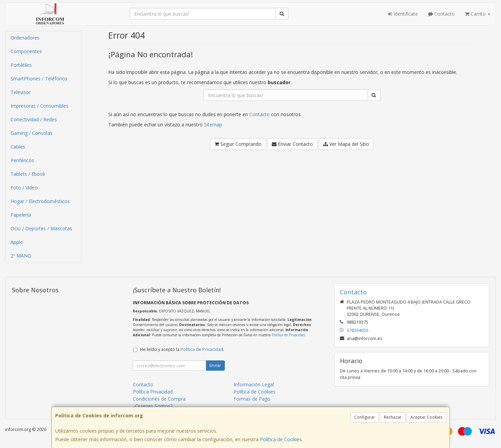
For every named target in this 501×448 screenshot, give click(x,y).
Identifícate (403, 14)
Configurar (365, 417)
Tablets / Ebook (28, 174)
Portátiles (21, 65)
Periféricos (22, 160)
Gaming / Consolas (32, 133)
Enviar (215, 365)
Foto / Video (24, 188)
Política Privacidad (153, 392)
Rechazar (393, 417)
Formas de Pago (252, 399)
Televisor (21, 92)
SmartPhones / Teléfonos (39, 79)
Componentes (26, 51)
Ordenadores (25, 38)
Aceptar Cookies (426, 417)
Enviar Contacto (292, 144)
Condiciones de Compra (159, 399)
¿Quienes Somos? (153, 406)
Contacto (441, 14)
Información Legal (254, 384)
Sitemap (213, 125)
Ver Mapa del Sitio (346, 144)
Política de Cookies (281, 439)
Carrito (478, 14)
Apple (17, 242)
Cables (18, 147)
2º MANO (21, 256)
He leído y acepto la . (182, 349)
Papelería (21, 215)
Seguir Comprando (238, 144)
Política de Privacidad (288, 335)
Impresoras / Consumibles (40, 106)
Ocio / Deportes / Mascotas (41, 228)
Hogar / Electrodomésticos (40, 201)
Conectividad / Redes (34, 119)
